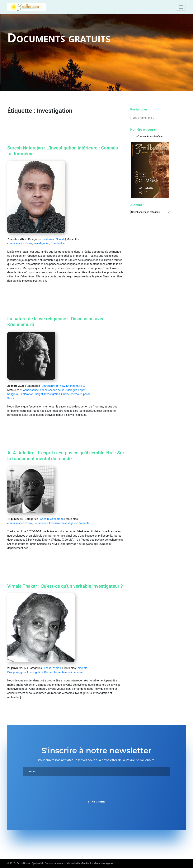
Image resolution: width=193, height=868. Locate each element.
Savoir (11, 398)
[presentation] (52, 787)
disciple (82, 668)
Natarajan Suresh (54, 239)
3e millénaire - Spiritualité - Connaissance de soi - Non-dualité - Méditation (55, 863)
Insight (39, 394)
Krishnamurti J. (76, 386)
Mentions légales (104, 863)
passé (87, 394)
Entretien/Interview (53, 386)
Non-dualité (58, 243)
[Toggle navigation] (181, 7)
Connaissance (30, 390)
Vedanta (85, 523)
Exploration (26, 394)
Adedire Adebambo (52, 519)
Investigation (41, 243)
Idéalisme (55, 523)
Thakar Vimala (53, 668)
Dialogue (72, 390)
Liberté (66, 394)
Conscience (41, 523)
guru (23, 672)
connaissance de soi (20, 243)
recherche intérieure (71, 672)
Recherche (51, 672)
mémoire (76, 394)
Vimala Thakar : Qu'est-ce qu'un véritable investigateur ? (65, 586)
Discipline (13, 672)
